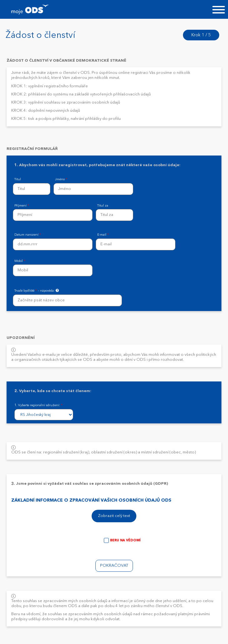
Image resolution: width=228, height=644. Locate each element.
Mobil (20, 261)
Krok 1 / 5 (201, 35)
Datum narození (28, 235)
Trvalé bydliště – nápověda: (37, 291)
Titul (18, 180)
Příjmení (22, 206)
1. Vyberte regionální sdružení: (38, 406)
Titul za (103, 206)
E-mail (103, 235)
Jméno (61, 180)
